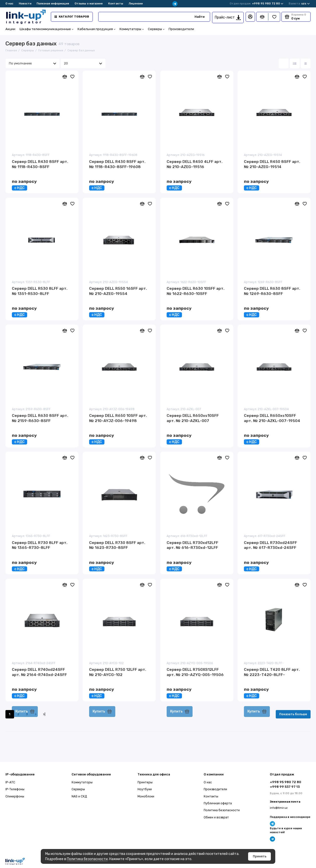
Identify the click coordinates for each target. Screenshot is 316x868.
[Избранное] (274, 17)
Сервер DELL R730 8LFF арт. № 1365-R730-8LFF (40, 545)
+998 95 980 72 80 (257, 4)
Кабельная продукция (96, 29)
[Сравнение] (262, 17)
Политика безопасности (87, 859)
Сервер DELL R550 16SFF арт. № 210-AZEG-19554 (118, 291)
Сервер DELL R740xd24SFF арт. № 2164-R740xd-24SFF (39, 672)
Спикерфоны (15, 796)
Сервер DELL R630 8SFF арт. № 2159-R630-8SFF (40, 418)
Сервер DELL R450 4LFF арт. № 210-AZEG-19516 (195, 164)
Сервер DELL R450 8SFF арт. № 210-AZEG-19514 (272, 164)
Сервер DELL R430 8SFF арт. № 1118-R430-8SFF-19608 (117, 164)
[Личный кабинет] (250, 17)
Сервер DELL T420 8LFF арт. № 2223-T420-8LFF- (272, 672)
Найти (200, 17)
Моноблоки (146, 796)
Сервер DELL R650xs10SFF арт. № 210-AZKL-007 (193, 418)
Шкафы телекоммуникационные (46, 29)
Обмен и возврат (216, 817)
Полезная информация (53, 3)
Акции (10, 29)
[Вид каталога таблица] (306, 63)
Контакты (116, 3)
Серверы (156, 29)
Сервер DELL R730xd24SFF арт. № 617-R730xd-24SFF (270, 545)
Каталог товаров (72, 17)
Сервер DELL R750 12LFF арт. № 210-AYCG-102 (118, 672)
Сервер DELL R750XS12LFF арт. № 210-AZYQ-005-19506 (195, 672)
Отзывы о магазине (89, 3)
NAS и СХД (79, 796)
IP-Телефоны (15, 789)
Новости (25, 3)
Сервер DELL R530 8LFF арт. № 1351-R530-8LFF (40, 291)
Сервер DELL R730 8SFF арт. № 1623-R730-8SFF (117, 545)
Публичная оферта (218, 803)
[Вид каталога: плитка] (284, 63)
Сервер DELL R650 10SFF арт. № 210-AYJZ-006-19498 (118, 418)
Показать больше (293, 714)
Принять (260, 856)
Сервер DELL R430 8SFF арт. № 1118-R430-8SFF (40, 164)
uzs (299, 4)
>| (44, 714)
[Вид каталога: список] (295, 63)
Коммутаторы (132, 29)
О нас (9, 3)
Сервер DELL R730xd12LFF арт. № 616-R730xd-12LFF (192, 545)
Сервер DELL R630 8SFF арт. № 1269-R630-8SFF (272, 291)
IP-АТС (10, 782)
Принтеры (145, 782)
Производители (181, 29)
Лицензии (136, 3)
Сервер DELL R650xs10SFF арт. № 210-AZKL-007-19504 (272, 418)
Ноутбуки (145, 789)
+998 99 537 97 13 (285, 787)
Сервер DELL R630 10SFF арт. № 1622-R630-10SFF (196, 291)
